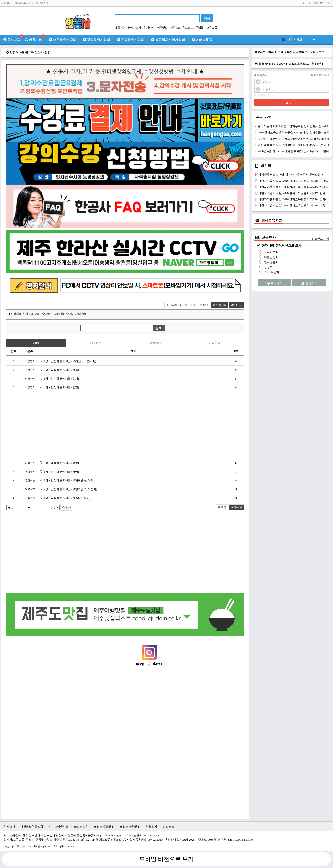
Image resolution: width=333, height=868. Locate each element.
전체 (36, 343)
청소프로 (188, 28)
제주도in (175, 28)
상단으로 (168, 826)
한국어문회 (271, 252)
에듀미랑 (120, 28)
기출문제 (214, 343)
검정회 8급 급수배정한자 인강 (30, 52)
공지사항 (13, 38)
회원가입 (318, 3)
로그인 (306, 3)
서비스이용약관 (59, 826)
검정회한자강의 (98, 40)
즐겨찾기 (6, 3)
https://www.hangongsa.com (36, 846)
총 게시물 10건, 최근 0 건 (181, 305)
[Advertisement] (125, 425)
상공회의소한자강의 (169, 40)
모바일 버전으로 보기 (166, 859)
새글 (329, 3)
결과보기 (309, 283)
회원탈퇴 (151, 826)
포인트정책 (81, 826)
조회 (236, 351)
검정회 (292, 40)
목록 (222, 507)
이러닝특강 (204, 40)
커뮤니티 (35, 38)
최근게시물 (42, 3)
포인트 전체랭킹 (130, 826)
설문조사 (269, 237)
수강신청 (220, 305)
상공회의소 (271, 267)
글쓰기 (237, 305)
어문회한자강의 (64, 40)
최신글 (266, 166)
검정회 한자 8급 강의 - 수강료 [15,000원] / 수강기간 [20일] (49, 314)
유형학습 (155, 343)
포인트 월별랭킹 (104, 826)
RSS (204, 305)
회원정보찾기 (320, 75)
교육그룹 (212, 28)
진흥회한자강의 (132, 40)
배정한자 (96, 343)
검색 (67, 507)
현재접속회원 (272, 220)
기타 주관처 (272, 272)
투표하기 (275, 283)
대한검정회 (271, 257)
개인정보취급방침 (32, 826)
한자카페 (149, 28)
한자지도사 (134, 28)
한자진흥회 (271, 262)
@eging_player (149, 663)
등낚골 (200, 28)
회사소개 (9, 826)
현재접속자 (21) (24, 3)
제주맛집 (162, 28)
